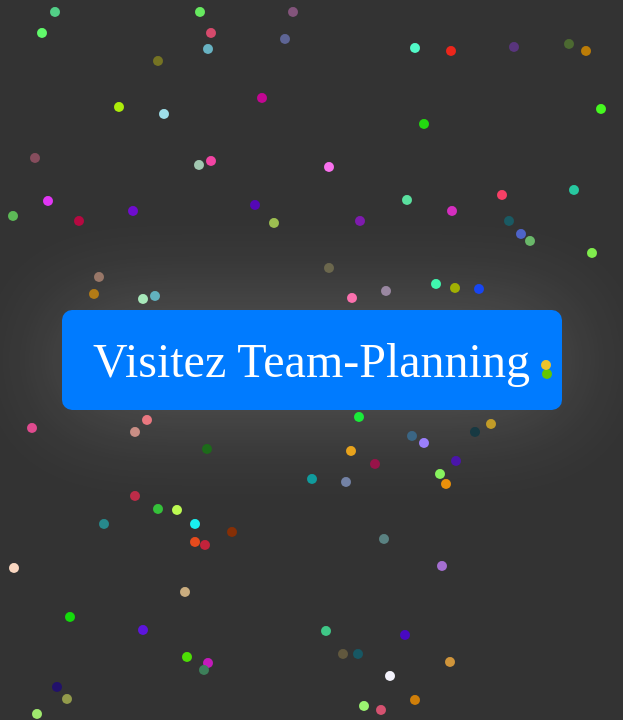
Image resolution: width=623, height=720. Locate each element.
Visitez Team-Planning (311, 360)
